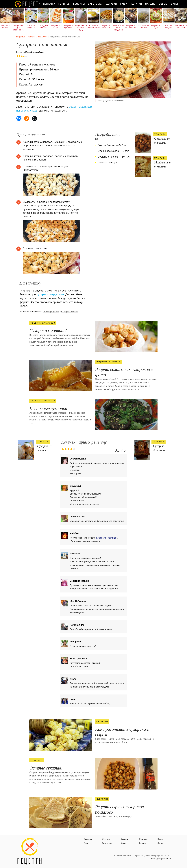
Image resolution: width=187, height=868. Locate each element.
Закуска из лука (156, 27)
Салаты (150, 4)
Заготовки (95, 4)
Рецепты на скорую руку (81, 28)
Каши (124, 4)
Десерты (79, 4)
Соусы (163, 4)
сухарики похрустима (50, 294)
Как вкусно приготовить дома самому (28, 4)
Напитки (136, 4)
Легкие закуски (169, 27)
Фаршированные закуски (181, 27)
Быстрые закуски (70, 312)
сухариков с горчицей (106, 538)
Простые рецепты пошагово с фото (30, 851)
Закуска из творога (144, 27)
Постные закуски (31, 27)
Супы (174, 4)
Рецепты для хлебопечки (18, 28)
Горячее (64, 4)
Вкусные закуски (106, 27)
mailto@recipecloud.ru (161, 859)
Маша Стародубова (34, 52)
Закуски (111, 4)
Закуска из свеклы (6, 27)
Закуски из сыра (56, 27)
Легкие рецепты (51, 312)
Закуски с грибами (68, 27)
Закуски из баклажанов (131, 27)
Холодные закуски (43, 27)
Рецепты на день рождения (119, 28)
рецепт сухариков (37, 65)
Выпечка (49, 4)
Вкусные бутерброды (93, 27)
